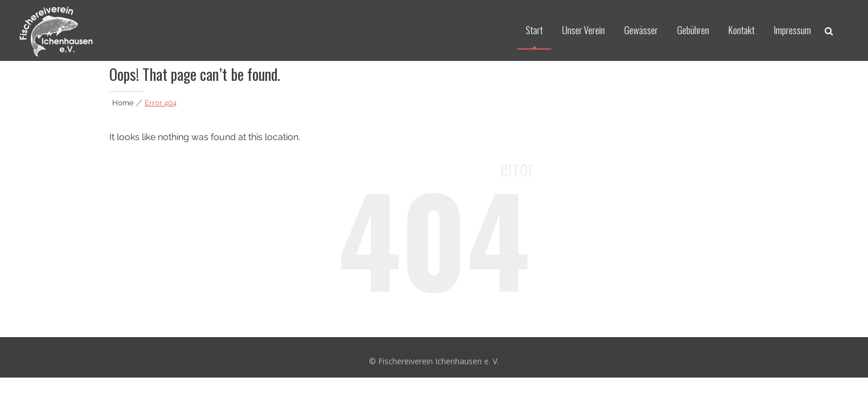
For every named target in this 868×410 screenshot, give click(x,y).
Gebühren (693, 30)
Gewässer (641, 30)
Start (534, 30)
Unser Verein (584, 30)
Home (123, 103)
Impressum (793, 30)
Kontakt (742, 30)
